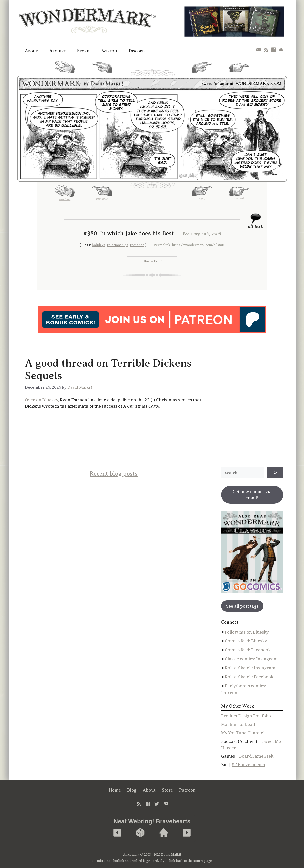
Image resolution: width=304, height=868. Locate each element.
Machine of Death (239, 724)
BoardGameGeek (256, 756)
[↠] (275, 473)
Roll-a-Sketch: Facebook (249, 677)
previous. (102, 70)
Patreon (109, 51)
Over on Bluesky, (42, 400)
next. (202, 70)
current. (239, 70)
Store (83, 51)
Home (115, 790)
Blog (132, 790)
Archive (57, 51)
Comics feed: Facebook (248, 650)
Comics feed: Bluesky (246, 641)
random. (65, 69)
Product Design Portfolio (246, 716)
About (32, 51)
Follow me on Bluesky (247, 632)
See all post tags (242, 606)
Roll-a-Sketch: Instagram (250, 668)
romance (137, 245)
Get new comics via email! (252, 495)
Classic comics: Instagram (251, 659)
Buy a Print (153, 261)
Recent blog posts (114, 474)
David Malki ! (80, 387)
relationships (118, 245)
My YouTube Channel (243, 733)
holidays (99, 245)
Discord (137, 51)
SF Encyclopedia (249, 765)
